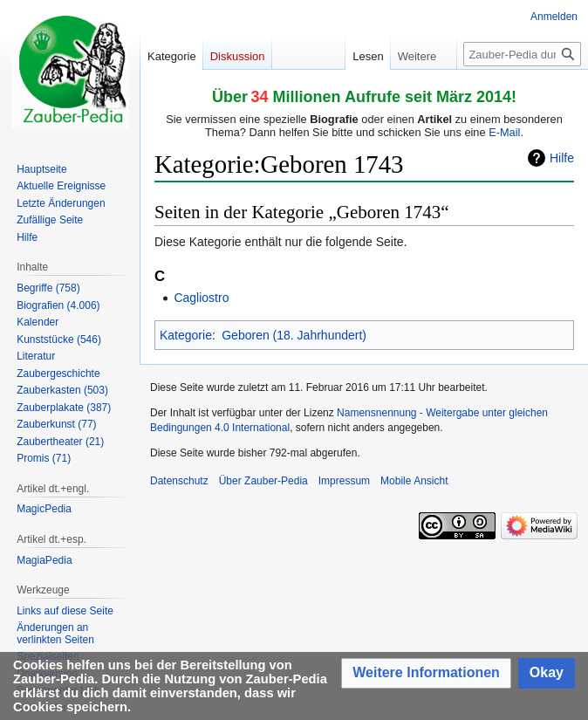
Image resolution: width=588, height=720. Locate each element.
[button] (426, 673)
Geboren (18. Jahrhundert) (294, 335)
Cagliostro (201, 298)
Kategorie (186, 335)
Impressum (344, 481)
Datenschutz (179, 481)
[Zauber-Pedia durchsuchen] (522, 54)
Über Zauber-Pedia (263, 481)
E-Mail (504, 132)
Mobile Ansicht (414, 481)
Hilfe (562, 158)
